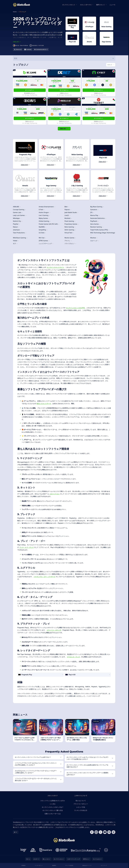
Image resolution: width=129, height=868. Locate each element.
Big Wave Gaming (97, 207)
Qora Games (95, 224)
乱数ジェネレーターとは (53, 814)
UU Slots (42, 233)
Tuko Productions (20, 233)
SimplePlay (43, 230)
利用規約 (24, 865)
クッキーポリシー (39, 865)
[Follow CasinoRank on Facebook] (92, 832)
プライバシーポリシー (81, 804)
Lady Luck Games (20, 215)
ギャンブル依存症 (69, 865)
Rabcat (16, 227)
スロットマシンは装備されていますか (53, 801)
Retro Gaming (70, 227)
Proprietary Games (72, 224)
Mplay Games (44, 218)
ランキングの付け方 (81, 810)
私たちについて (81, 801)
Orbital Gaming (45, 221)
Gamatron (94, 210)
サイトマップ (104, 865)
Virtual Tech (69, 233)
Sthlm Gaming (70, 230)
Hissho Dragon (45, 212)
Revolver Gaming (97, 227)
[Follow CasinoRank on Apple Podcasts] (114, 832)
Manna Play (95, 215)
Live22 (67, 215)
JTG (92, 212)
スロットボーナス (86, 5)
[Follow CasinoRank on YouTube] (105, 832)
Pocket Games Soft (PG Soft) (49, 224)
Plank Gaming (70, 221)
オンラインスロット (69, 5)
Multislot (68, 218)
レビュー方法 (81, 807)
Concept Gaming (19, 210)
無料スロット (101, 5)
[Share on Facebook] (28, 50)
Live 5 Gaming (44, 215)
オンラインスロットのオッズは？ (53, 807)
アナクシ (68, 241)
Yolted (16, 241)
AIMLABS (17, 207)
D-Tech (42, 210)
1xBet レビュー (64, 93)
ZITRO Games (44, 241)
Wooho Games (70, 238)
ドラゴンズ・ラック (73, 657)
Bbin (67, 207)
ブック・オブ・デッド (26, 547)
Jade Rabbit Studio (71, 212)
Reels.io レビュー (64, 121)
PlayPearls (94, 221)
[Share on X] (18, 50)
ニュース (112, 5)
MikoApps (17, 218)
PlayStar (16, 224)
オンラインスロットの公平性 (75, 308)
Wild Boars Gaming (20, 238)
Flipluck (68, 210)
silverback (17, 230)
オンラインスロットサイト (55, 267)
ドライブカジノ (70, 244)
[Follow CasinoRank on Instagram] (96, 832)
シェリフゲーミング (46, 244)
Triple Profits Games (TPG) (100, 230)
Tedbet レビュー (99, 121)
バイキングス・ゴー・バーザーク (45, 577)
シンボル (53, 804)
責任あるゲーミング (87, 865)
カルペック (95, 241)
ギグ (15, 244)
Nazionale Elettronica (98, 218)
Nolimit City (18, 221)
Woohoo (94, 238)
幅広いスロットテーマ (44, 404)
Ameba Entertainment (47, 207)
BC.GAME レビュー (30, 93)
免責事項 (54, 865)
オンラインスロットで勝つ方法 (53, 810)
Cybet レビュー (99, 93)
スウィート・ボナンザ (54, 630)
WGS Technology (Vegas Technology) (103, 234)
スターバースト (55, 494)
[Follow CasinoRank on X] (101, 832)
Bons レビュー (30, 121)
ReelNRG (42, 227)
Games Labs (18, 212)
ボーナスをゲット (30, 90)
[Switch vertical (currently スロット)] (111, 65)
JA (16, 832)
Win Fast (42, 238)
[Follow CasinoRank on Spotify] (109, 832)
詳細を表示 (64, 129)
